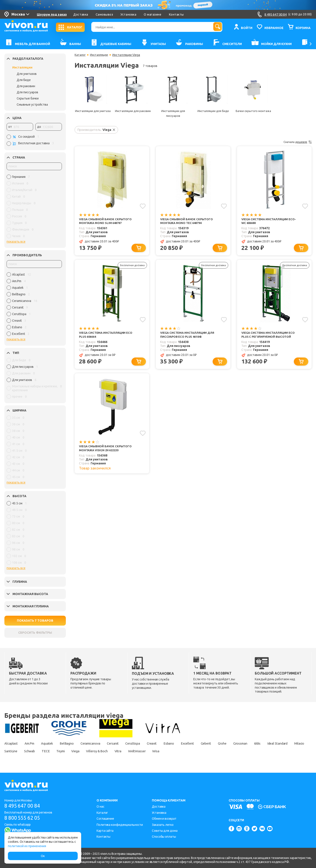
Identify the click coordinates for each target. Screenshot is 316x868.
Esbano (190, 743)
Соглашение (105, 819)
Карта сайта (105, 831)
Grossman (271, 743)
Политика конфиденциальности (120, 825)
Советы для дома (165, 831)
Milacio (41, 751)
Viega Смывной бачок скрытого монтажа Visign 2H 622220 (107, 451)
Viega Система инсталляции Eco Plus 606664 (107, 336)
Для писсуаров (27, 92)
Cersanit (127, 743)
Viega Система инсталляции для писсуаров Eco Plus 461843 (189, 336)
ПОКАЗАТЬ (35, 621)
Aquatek (53, 743)
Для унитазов (27, 74)
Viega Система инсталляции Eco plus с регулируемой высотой (270, 336)
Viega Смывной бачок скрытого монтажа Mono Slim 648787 (107, 221)
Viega (136, 751)
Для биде (24, 80)
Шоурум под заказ (52, 14)
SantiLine (62, 751)
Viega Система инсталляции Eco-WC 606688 (270, 221)
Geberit (231, 743)
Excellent (211, 743)
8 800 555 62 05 (24, 818)
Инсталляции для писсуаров (173, 113)
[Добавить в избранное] (143, 206)
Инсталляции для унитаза (93, 113)
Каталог (80, 55)
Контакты (176, 14)
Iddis (291, 743)
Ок (43, 856)
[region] (34, 208)
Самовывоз (104, 14)
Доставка (81, 14)
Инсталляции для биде (213, 111)
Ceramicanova (101, 743)
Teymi (118, 751)
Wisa (226, 751)
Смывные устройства (32, 105)
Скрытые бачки (28, 98)
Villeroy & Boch (160, 751)
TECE (101, 751)
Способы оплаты (164, 837)
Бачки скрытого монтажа (253, 111)
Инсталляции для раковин (133, 113)
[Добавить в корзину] (139, 249)
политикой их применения (27, 846)
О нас (101, 807)
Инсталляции (22, 67)
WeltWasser (205, 751)
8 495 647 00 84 (24, 806)
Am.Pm (33, 743)
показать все (16, 242)
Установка (128, 14)
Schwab (83, 751)
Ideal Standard (16, 751)
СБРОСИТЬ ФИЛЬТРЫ (35, 633)
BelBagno (75, 743)
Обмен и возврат (164, 819)
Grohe (250, 743)
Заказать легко (163, 825)
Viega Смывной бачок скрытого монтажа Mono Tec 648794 (188, 221)
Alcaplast (12, 743)
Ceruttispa (149, 743)
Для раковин (26, 86)
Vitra (184, 751)
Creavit (171, 743)
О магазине (153, 14)
